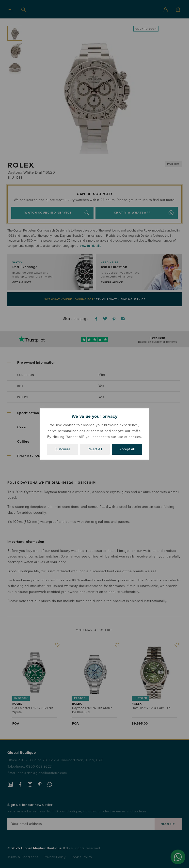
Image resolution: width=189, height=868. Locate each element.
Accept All (127, 449)
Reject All (95, 449)
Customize (62, 449)
